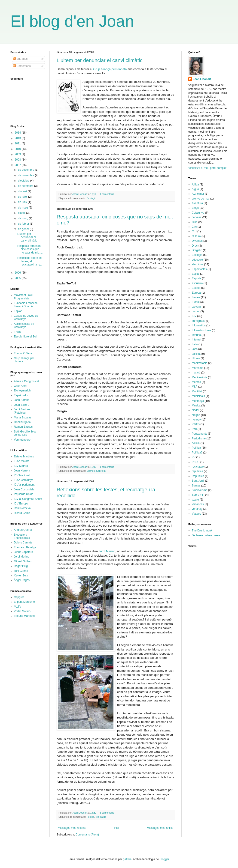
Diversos (197, 241)
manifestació (200, 363)
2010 (18, 149)
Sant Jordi (198, 481)
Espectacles (199, 269)
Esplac (18, 311)
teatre (195, 500)
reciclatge (101, 817)
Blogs (195, 208)
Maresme (198, 368)
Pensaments (200, 434)
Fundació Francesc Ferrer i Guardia (26, 305)
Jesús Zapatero (23, 552)
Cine (195, 222)
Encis (17, 332)
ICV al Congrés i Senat (28, 499)
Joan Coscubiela (24, 489)
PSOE (196, 462)
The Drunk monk (202, 531)
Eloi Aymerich (22, 391)
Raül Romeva (22, 508)
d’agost (23, 191)
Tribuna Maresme (25, 616)
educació (197, 260)
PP (194, 457)
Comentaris (22, 66)
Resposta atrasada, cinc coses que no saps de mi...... (30, 249)
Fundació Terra (23, 353)
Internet (197, 340)
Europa (196, 293)
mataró (196, 373)
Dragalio (197, 250)
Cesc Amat (21, 386)
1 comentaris (107, 194)
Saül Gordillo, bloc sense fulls (25, 433)
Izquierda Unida (24, 494)
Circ (194, 227)
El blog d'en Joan (72, 21)
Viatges (196, 514)
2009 (18, 154)
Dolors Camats (23, 543)
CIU (194, 231)
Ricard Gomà (22, 513)
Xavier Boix (21, 576)
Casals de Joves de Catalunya (26, 317)
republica (197, 471)
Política (196, 448)
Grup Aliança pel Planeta (110, 69)
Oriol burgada (22, 422)
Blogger (164, 859)
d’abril (22, 213)
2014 (18, 133)
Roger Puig (21, 566)
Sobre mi (101, 471)
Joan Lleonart (80, 194)
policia (196, 443)
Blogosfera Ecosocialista (22, 536)
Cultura (196, 236)
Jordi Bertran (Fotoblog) (22, 411)
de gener (24, 229)
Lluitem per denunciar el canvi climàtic (100, 60)
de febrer (24, 224)
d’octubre (24, 181)
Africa (195, 185)
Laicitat (196, 354)
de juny (23, 202)
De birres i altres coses (206, 535)
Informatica (199, 325)
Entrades (20, 59)
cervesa (197, 217)
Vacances (198, 504)
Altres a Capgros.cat (26, 381)
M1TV (18, 607)
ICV (194, 316)
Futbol (196, 302)
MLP (195, 387)
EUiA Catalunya (24, 480)
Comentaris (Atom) (87, 835)
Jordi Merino (107, 551)
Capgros (19, 597)
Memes (91, 471)
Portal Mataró (22, 611)
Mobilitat (197, 391)
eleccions (198, 264)
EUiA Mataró (22, 461)
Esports (197, 278)
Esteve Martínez (24, 456)
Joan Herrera (22, 471)
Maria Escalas (23, 418)
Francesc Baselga (25, 547)
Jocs (195, 349)
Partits (196, 424)
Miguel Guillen (23, 561)
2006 (18, 273)
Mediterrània (200, 377)
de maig (23, 208)
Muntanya (198, 401)
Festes (90, 817)
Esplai (196, 274)
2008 (18, 160)
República (198, 476)
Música (196, 406)
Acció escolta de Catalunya (24, 325)
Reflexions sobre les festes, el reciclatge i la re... (30, 261)
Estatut (196, 288)
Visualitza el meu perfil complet (207, 168)
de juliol (23, 197)
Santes (196, 486)
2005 (18, 278)
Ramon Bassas (23, 427)
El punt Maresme (24, 602)
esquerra (197, 283)
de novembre (26, 175)
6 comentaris (107, 813)
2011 (18, 143)
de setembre (26, 186)
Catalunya (198, 213)
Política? (197, 453)
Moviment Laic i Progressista (23, 297)
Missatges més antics (160, 828)
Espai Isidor (21, 395)
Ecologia (91, 198)
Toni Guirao (21, 571)
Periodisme (199, 438)
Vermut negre (22, 440)
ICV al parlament (24, 485)
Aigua (195, 189)
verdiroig (197, 509)
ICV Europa (21, 504)
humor (196, 311)
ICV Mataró (21, 466)
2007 (18, 165)
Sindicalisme (200, 490)
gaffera (127, 859)
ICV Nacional (22, 475)
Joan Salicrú (21, 405)
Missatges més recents (72, 828)
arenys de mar (201, 199)
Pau (194, 429)
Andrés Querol (23, 530)
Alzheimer (198, 194)
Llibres (196, 358)
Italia (195, 344)
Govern (196, 307)
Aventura (197, 203)
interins (196, 335)
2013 (18, 138)
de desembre (26, 170)
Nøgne (196, 415)
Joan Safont (21, 400)
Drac (195, 246)
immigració (198, 321)
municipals (198, 396)
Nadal (195, 410)
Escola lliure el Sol (25, 337)
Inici (116, 828)
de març (23, 218)
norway (196, 420)
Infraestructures (201, 330)
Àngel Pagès (22, 580)
